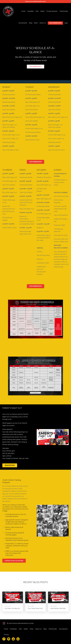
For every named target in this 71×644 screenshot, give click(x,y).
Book (36, 23)
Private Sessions (52, 11)
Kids (37, 11)
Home (23, 11)
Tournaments (23, 23)
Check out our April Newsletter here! (36, 1)
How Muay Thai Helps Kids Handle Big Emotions (19, 608)
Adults (42, 11)
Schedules (13, 629)
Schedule (30, 11)
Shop (32, 629)
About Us (43, 23)
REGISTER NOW (10, 465)
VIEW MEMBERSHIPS (55, 23)
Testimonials (64, 11)
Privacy (6, 635)
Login (66, 23)
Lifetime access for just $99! (14, 561)
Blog (31, 23)
